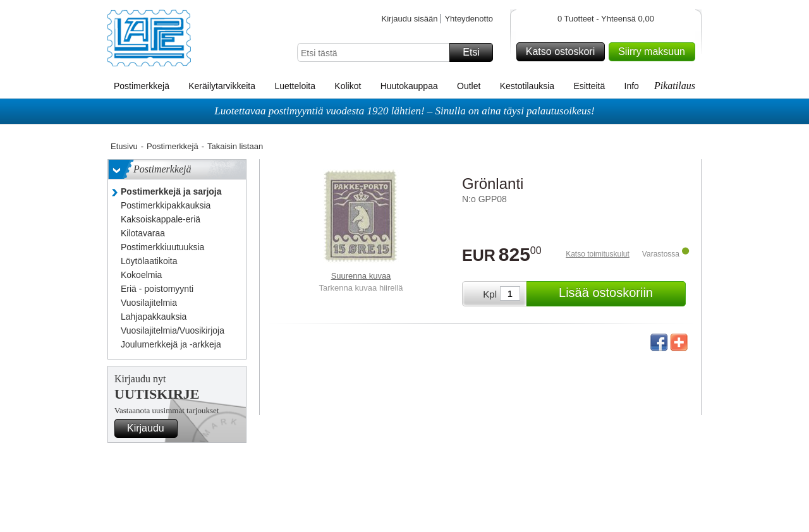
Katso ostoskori (563, 52)
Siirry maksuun (655, 52)
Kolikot (348, 86)
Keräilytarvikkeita (222, 86)
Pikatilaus (675, 86)
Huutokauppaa (409, 86)
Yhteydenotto (469, 19)
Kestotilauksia (527, 86)
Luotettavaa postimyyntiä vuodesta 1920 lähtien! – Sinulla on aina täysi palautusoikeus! (404, 111)
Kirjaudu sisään (409, 19)
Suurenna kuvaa (361, 276)
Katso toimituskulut (598, 254)
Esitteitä (589, 86)
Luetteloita (295, 86)
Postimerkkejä (142, 86)
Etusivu (124, 146)
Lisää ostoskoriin (620, 294)
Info (632, 86)
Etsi (476, 52)
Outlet (469, 86)
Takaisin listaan (235, 146)
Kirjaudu (150, 428)
